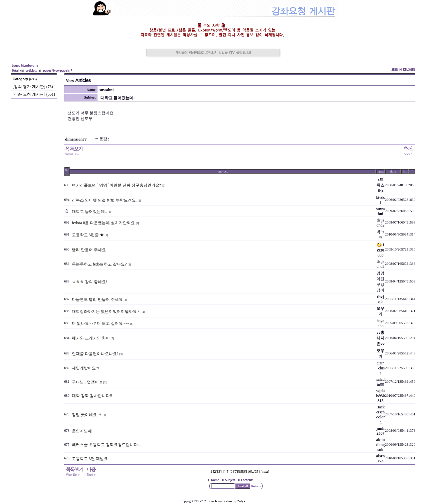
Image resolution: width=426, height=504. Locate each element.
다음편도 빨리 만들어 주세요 (97, 299)
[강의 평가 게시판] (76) (33, 87)
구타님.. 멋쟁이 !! (87, 382)
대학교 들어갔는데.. (89, 212)
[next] (265, 472)
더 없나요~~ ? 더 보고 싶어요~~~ (101, 323)
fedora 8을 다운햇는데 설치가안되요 (104, 223)
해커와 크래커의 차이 (91, 338)
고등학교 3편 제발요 (90, 459)
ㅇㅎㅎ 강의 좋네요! (90, 282)
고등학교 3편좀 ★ (88, 235)
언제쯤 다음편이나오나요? (95, 354)
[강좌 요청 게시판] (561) (34, 94)
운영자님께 (82, 431)
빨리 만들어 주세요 (89, 250)
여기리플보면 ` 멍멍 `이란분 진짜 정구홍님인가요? (116, 185)
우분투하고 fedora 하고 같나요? (99, 264)
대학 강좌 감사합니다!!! (93, 396)
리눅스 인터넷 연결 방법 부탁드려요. (104, 200)
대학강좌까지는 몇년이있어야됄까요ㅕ (106, 311)
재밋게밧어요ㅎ (86, 368)
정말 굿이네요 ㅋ (87, 415)
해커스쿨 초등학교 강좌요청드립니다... (106, 445)
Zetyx (241, 501)
